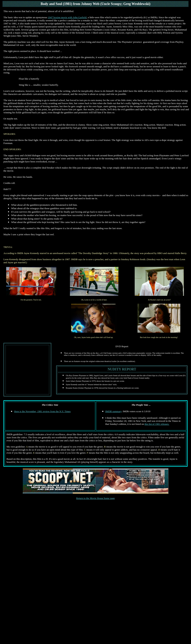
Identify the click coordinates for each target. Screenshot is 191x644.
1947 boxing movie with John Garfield (67, 17)
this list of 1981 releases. (157, 424)
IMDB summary (114, 411)
